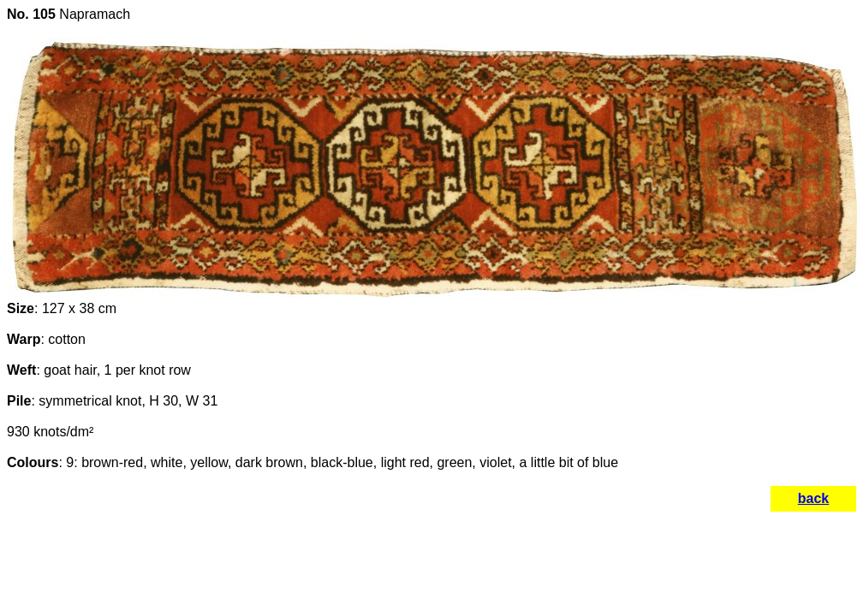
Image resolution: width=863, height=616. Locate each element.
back (813, 498)
